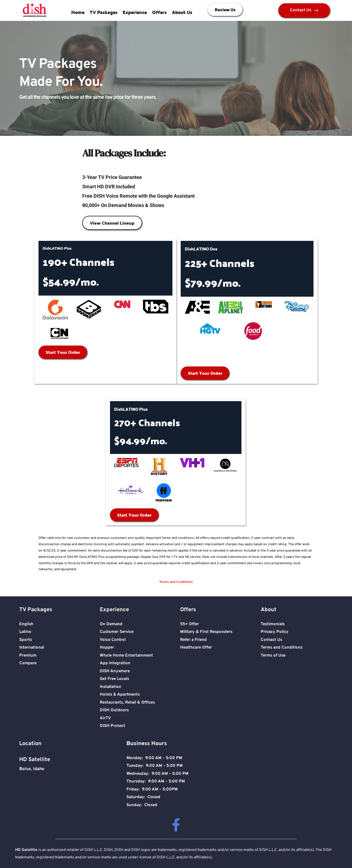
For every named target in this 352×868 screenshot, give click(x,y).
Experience (135, 12)
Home (78, 12)
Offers (159, 12)
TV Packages (104, 12)
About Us (182, 12)
